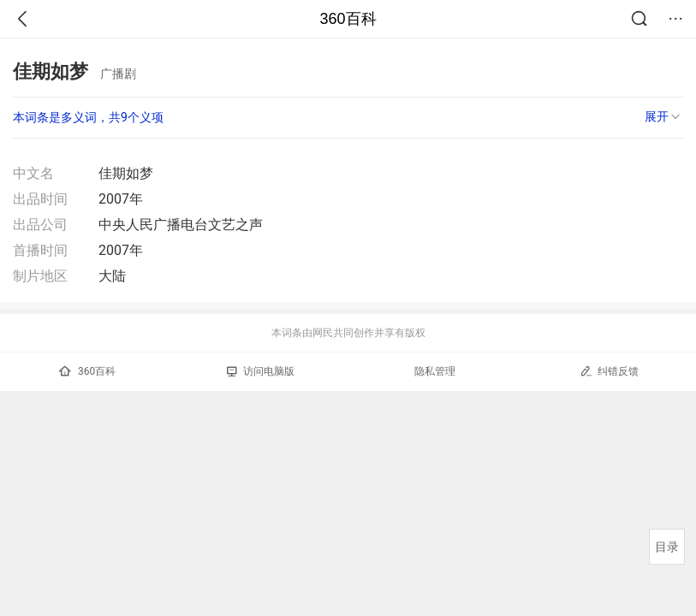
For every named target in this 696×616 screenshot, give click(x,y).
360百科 (348, 19)
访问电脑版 (261, 371)
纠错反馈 (609, 371)
